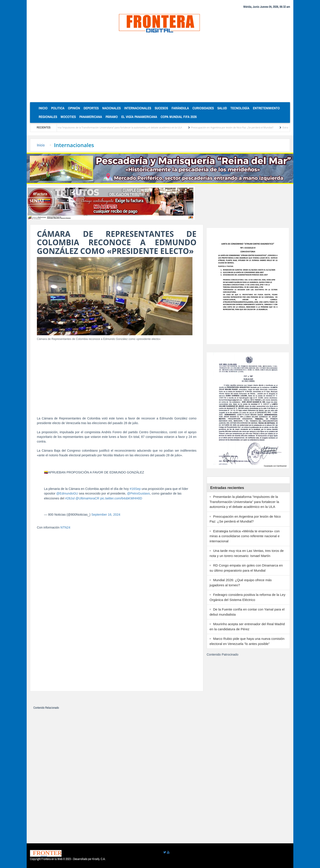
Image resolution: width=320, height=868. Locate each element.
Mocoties (68, 117)
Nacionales (111, 108)
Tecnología (240, 108)
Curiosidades (203, 108)
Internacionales (138, 108)
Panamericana (91, 117)
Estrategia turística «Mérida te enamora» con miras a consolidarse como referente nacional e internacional (245, 536)
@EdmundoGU (67, 493)
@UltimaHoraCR (87, 498)
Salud (222, 108)
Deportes (91, 108)
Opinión (74, 108)
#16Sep (135, 489)
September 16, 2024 (106, 515)
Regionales (48, 117)
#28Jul (70, 498)
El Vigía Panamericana (139, 117)
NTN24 (65, 527)
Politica (58, 108)
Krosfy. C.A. (99, 859)
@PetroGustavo (139, 493)
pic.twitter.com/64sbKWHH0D (121, 498)
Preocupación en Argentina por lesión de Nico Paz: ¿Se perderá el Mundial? (240, 127)
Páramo (112, 117)
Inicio (44, 108)
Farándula (180, 108)
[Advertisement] (160, 69)
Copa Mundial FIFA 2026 (179, 117)
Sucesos (161, 108)
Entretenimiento (266, 108)
